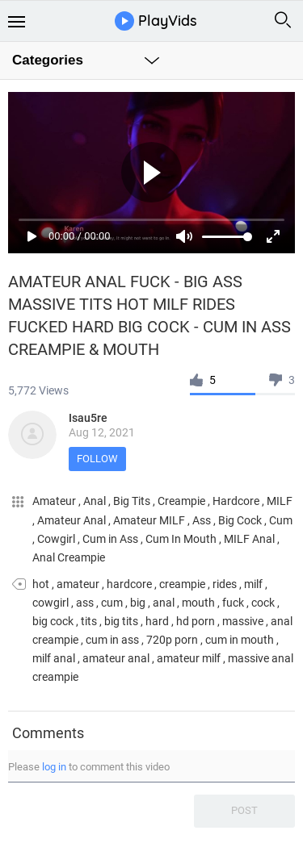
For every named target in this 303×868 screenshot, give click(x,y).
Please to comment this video (89, 767)
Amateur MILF (150, 520)
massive (243, 621)
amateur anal (116, 658)
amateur (78, 584)
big (138, 603)
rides (225, 584)
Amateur (55, 501)
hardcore (129, 584)
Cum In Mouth (182, 539)
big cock (53, 621)
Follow (97, 459)
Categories (48, 60)
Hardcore (237, 501)
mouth (198, 603)
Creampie (183, 501)
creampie (182, 584)
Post (244, 810)
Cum (281, 520)
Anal (96, 501)
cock (263, 603)
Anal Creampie (69, 557)
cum (112, 603)
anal (164, 603)
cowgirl (50, 603)
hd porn (196, 621)
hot (41, 584)
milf (253, 584)
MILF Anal (250, 539)
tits (89, 621)
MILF (280, 501)
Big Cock (241, 520)
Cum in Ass (112, 539)
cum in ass (112, 640)
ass (85, 603)
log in (54, 767)
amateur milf (189, 658)
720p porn (172, 640)
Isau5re (88, 418)
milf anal (54, 658)
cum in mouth (240, 640)
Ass (203, 520)
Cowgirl (57, 539)
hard (157, 621)
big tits (121, 621)
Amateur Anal (73, 520)
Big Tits (133, 501)
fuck (233, 603)
